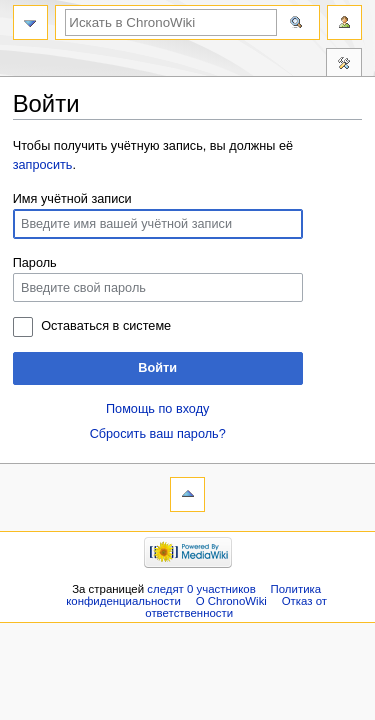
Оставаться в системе (106, 326)
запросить (43, 165)
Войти (157, 368)
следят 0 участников (201, 589)
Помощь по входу (157, 409)
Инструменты (344, 65)
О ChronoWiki (231, 601)
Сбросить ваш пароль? (158, 434)
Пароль (35, 263)
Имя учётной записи (72, 199)
